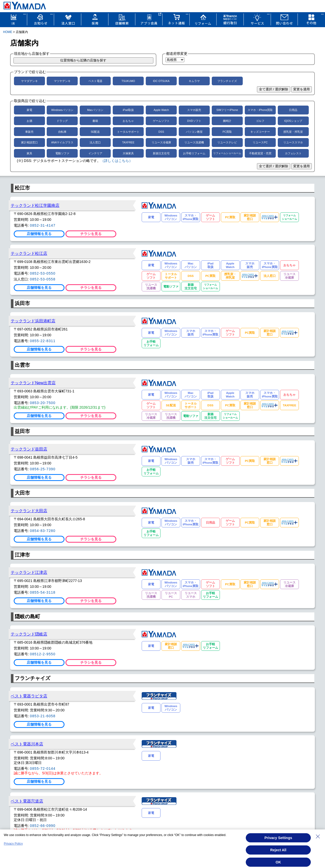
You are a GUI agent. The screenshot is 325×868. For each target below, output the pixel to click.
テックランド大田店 (29, 511)
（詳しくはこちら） (117, 161)
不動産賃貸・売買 (260, 153)
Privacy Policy (13, 844)
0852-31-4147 (43, 225)
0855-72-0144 (43, 769)
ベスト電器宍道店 (27, 801)
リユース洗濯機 (194, 142)
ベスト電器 (95, 81)
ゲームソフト (161, 121)
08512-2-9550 (43, 654)
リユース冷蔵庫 (161, 142)
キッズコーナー (260, 132)
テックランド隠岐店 (29, 634)
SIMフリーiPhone (227, 110)
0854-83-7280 (43, 531)
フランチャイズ (227, 81)
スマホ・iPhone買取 (260, 110)
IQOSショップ (293, 121)
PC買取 (227, 132)
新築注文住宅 (161, 153)
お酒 (29, 121)
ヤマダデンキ (29, 81)
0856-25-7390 (43, 469)
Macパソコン (95, 110)
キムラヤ (194, 81)
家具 (29, 153)
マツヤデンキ (62, 81)
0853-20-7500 (43, 403)
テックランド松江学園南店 (35, 205)
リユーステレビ (227, 142)
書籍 (95, 121)
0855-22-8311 (43, 341)
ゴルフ (260, 121)
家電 (29, 110)
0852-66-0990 (43, 826)
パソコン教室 (194, 132)
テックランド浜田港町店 (33, 321)
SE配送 (95, 132)
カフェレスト (293, 153)
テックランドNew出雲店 (33, 383)
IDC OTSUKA (161, 81)
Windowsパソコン (62, 110)
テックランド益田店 (29, 449)
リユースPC (260, 142)
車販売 (29, 132)
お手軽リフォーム (194, 153)
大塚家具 (128, 153)
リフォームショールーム (227, 153)
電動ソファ (62, 153)
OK (278, 862)
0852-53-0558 (43, 279)
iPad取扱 (128, 110)
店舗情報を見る (39, 234)
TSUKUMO (128, 81)
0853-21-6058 (43, 716)
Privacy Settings (278, 838)
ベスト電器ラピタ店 (29, 696)
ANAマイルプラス (62, 142)
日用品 (293, 110)
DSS (161, 132)
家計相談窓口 (29, 142)
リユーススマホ (293, 142)
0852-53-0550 (43, 273)
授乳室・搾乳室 (293, 132)
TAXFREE (128, 142)
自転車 (62, 132)
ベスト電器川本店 (27, 744)
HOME (8, 32)
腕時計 (227, 121)
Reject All (278, 850)
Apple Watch (161, 110)
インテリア (95, 153)
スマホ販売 (194, 110)
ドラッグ (62, 121)
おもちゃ (128, 121)
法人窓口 (95, 142)
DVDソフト (194, 121)
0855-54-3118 (43, 592)
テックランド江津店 (29, 572)
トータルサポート (128, 132)
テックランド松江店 (29, 253)
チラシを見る (91, 234)
